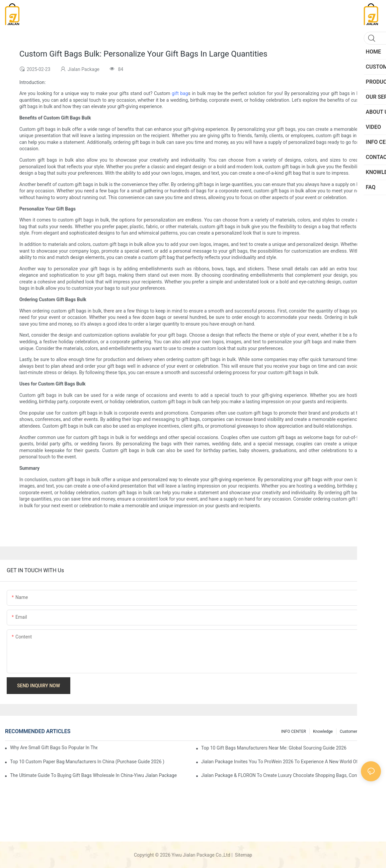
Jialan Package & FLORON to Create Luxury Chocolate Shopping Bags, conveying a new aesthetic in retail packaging (291, 775)
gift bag (180, 93)
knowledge (323, 731)
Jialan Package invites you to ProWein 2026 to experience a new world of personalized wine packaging (291, 762)
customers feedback (359, 731)
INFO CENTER (294, 731)
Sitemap (243, 855)
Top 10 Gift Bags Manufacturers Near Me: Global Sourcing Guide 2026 (274, 748)
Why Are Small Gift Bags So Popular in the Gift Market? (54, 748)
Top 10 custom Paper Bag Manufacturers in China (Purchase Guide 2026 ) (87, 762)
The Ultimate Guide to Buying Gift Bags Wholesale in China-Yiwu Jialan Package (93, 775)
